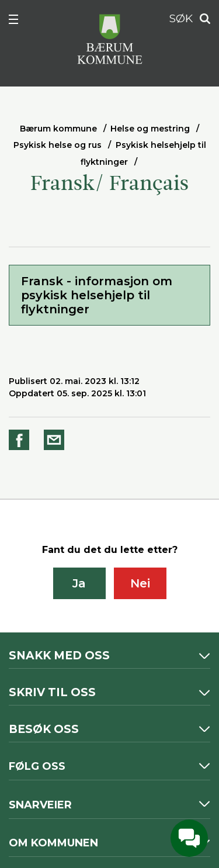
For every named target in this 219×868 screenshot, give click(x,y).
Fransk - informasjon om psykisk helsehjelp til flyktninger (97, 295)
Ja (79, 583)
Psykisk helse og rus (58, 145)
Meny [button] (20, 22)
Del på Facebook (21, 440)
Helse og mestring (150, 129)
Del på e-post (56, 440)
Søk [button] (201, 19)
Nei (140, 583)
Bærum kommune (58, 129)
